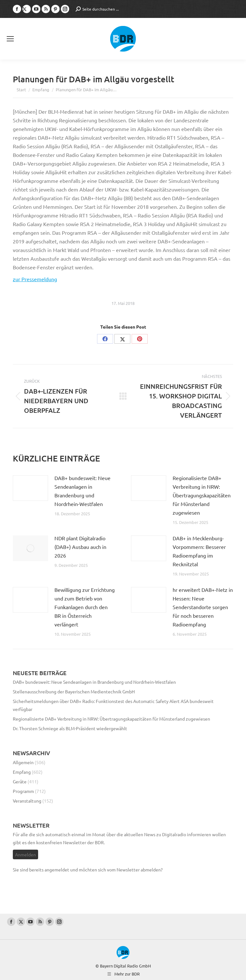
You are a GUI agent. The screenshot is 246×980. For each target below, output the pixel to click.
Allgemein (23, 762)
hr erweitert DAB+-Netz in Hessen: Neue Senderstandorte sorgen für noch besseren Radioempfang (203, 607)
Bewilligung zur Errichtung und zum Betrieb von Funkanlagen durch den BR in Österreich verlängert (85, 607)
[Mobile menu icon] (10, 39)
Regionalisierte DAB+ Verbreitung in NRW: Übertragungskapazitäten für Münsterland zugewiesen (202, 495)
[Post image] (30, 488)
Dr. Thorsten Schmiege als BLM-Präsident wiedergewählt (70, 728)
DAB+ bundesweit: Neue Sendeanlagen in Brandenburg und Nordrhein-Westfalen (82, 491)
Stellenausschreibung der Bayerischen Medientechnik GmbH (74, 691)
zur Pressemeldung (35, 279)
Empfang (22, 772)
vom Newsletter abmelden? (135, 870)
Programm (23, 791)
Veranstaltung (27, 801)
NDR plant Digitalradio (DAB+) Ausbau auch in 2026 (80, 547)
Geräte (20, 781)
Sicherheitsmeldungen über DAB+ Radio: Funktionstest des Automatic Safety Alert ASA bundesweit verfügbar (113, 705)
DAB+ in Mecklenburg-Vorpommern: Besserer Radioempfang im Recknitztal (199, 551)
